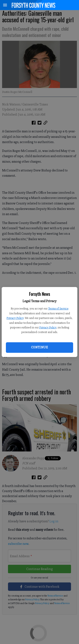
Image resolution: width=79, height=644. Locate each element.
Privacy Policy (15, 318)
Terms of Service (58, 309)
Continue (39, 347)
